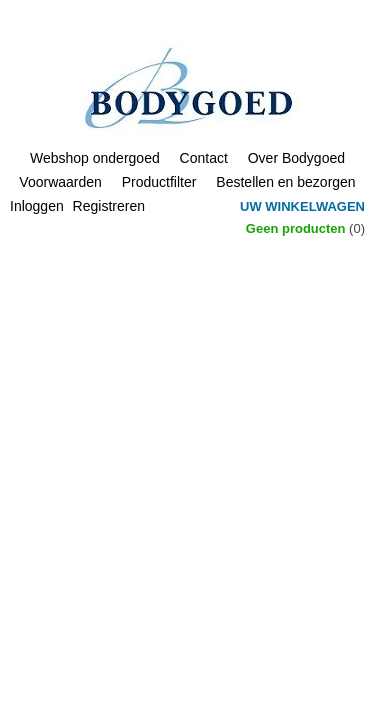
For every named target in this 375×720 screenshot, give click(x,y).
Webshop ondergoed (95, 158)
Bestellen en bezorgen (285, 182)
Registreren (109, 206)
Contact (204, 158)
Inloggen (37, 206)
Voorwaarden (60, 182)
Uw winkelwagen (302, 206)
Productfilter (159, 182)
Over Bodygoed (296, 158)
